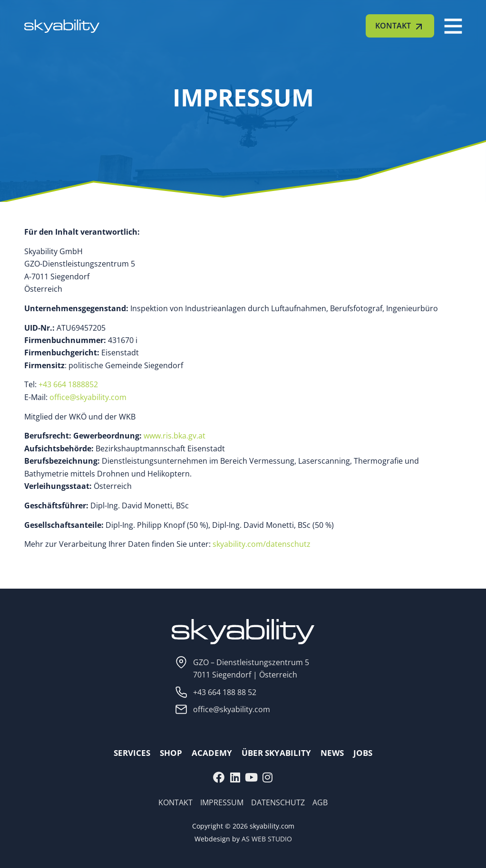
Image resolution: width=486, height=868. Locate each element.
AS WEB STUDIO (267, 839)
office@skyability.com (88, 397)
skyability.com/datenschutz (262, 544)
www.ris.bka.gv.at (175, 436)
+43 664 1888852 (68, 384)
